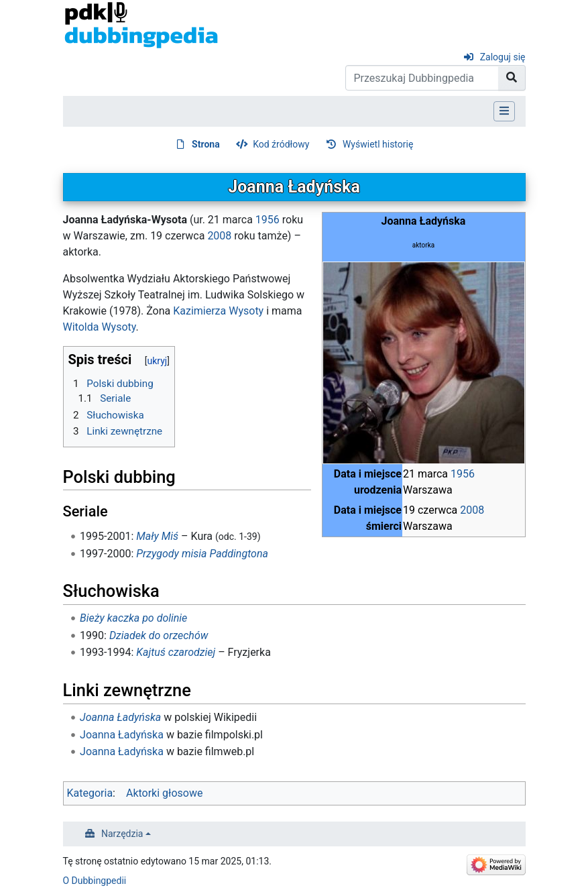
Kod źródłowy (281, 144)
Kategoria (90, 793)
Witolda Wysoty (100, 327)
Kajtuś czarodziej (176, 652)
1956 (463, 474)
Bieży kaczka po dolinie (133, 618)
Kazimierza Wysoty (218, 311)
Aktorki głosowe (164, 793)
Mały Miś (157, 536)
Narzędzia (122, 834)
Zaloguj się (503, 57)
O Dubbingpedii (95, 881)
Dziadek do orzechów (159, 635)
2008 (472, 510)
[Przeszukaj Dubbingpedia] (422, 78)
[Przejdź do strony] (512, 78)
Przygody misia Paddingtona (202, 554)
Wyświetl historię (378, 144)
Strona (206, 144)
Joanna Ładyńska (120, 717)
